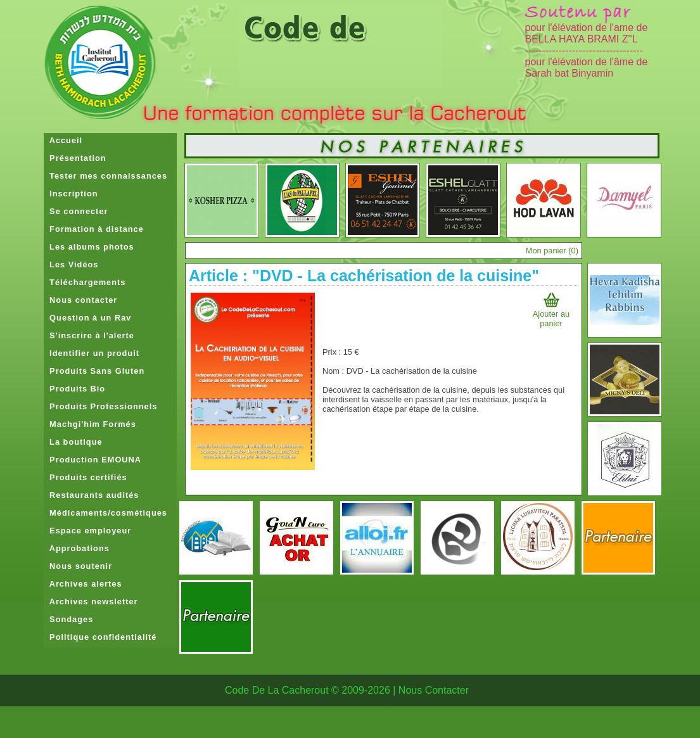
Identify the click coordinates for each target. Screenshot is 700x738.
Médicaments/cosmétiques (105, 513)
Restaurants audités (91, 495)
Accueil (63, 140)
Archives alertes (83, 584)
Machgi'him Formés (90, 424)
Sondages (68, 619)
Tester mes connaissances (105, 176)
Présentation (75, 158)
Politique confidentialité (100, 637)
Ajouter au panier (551, 314)
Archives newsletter (91, 601)
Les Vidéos (71, 264)
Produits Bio (74, 389)
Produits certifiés (86, 477)
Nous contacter (80, 300)
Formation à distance (94, 229)
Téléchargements (85, 282)
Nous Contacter (434, 690)
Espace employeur (87, 531)
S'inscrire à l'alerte (89, 335)
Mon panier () (552, 251)
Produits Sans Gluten (94, 371)
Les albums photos (89, 247)
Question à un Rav (87, 318)
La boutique (73, 442)
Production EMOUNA (92, 460)
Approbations (77, 548)
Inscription (71, 194)
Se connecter (76, 211)
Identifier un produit (92, 353)
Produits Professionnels (100, 406)
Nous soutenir (78, 566)
